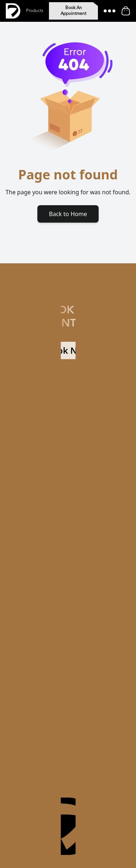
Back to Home (68, 214)
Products (35, 11)
